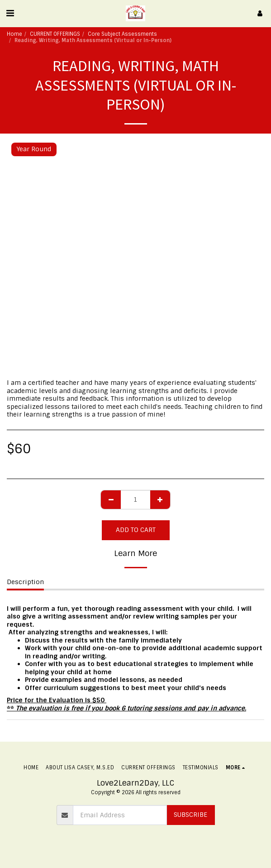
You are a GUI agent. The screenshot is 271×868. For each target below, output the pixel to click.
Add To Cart (136, 530)
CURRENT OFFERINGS (55, 34)
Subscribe (190, 815)
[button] (10, 13)
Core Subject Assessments (122, 34)
